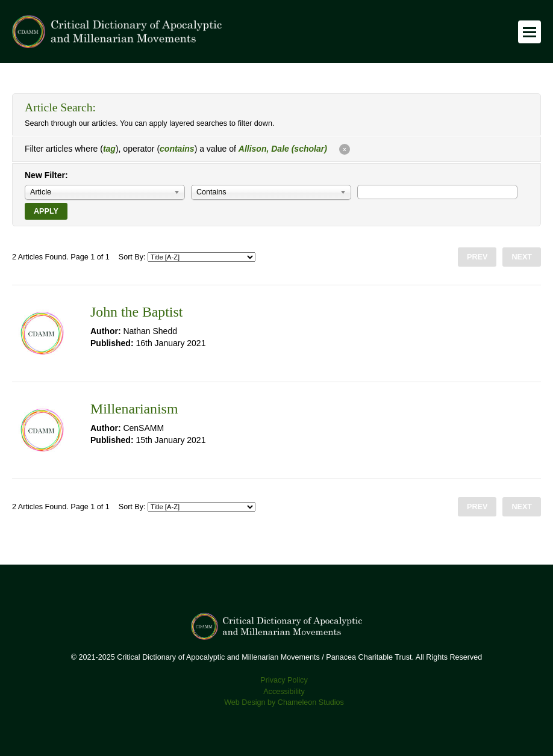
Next (522, 257)
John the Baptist (136, 312)
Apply (46, 211)
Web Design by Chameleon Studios (284, 702)
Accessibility (284, 692)
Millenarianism (134, 409)
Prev (477, 257)
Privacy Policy (284, 680)
